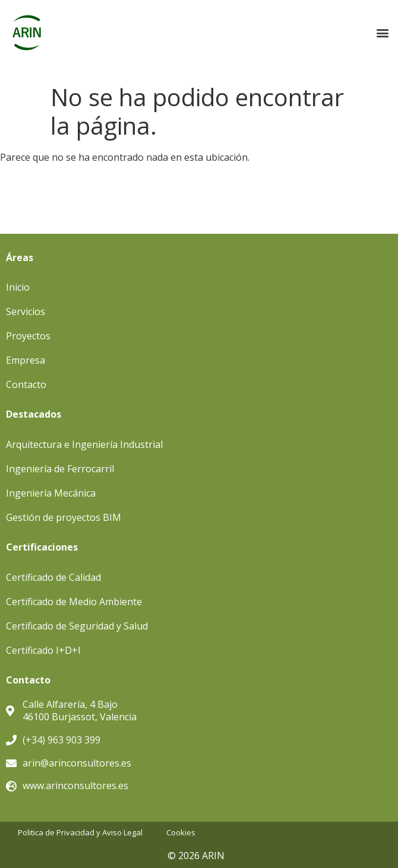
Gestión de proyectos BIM (64, 517)
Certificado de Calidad (53, 577)
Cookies (181, 833)
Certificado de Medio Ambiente (74, 602)
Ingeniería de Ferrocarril (60, 469)
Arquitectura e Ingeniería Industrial (84, 444)
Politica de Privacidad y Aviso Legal (80, 833)
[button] (382, 33)
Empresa (26, 360)
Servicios (26, 311)
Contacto (26, 384)
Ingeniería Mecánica (51, 493)
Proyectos (28, 336)
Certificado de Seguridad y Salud (77, 626)
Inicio (18, 287)
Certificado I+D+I (43, 650)
